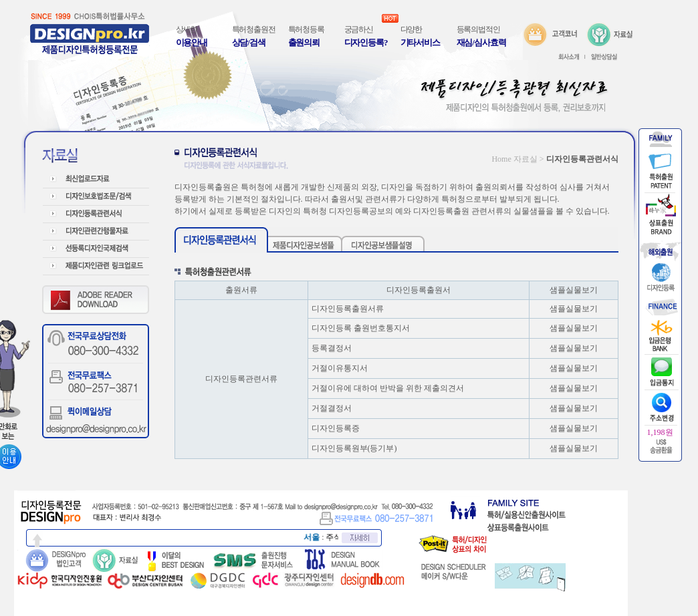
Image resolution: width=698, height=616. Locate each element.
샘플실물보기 (574, 309)
